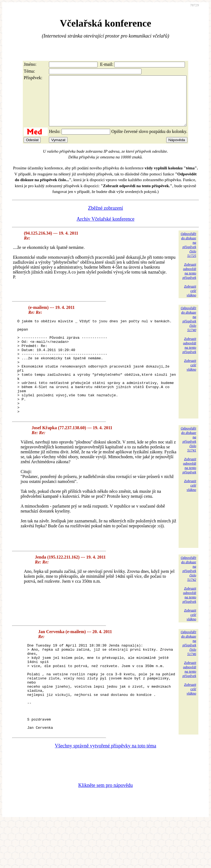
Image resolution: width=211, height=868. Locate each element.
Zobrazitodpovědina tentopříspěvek (189, 281)
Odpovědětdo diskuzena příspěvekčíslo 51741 (188, 468)
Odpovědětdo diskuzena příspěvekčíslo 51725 (188, 254)
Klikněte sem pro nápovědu (105, 831)
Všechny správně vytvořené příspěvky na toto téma (106, 792)
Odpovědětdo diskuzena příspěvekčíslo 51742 (188, 597)
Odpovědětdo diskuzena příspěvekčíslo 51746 (188, 672)
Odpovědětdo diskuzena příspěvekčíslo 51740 (188, 329)
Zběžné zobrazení (105, 218)
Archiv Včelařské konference (106, 229)
